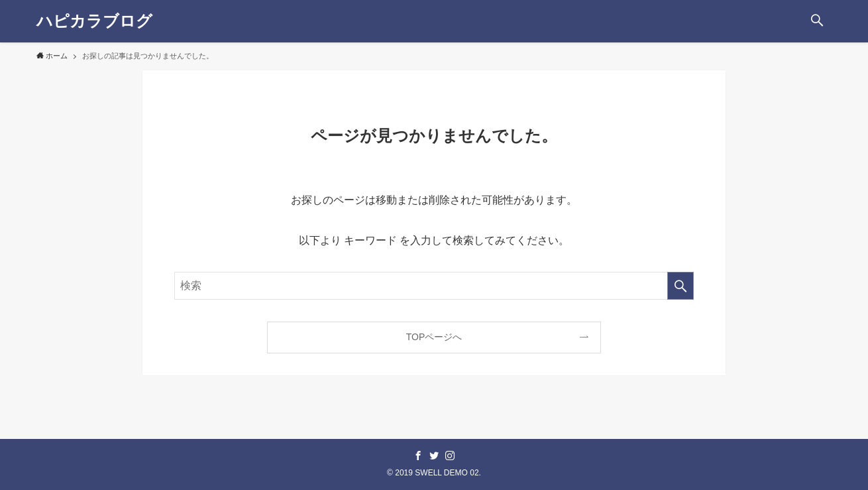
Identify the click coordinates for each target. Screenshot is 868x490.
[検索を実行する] (680, 286)
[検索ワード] (434, 286)
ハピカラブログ (94, 21)
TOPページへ (434, 337)
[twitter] (434, 456)
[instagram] (450, 456)
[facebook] (418, 456)
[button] (817, 21)
